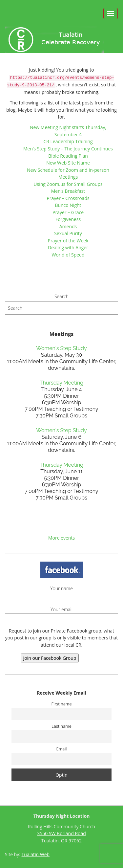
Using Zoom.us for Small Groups (68, 184)
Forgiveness (68, 219)
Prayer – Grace (68, 212)
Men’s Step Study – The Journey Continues (68, 149)
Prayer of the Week (68, 241)
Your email (61, 613)
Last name (61, 726)
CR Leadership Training (68, 141)
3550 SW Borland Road (61, 833)
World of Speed (68, 255)
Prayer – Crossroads (68, 198)
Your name (61, 592)
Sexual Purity (68, 233)
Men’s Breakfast (68, 191)
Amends (68, 226)
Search (61, 296)
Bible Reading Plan (68, 156)
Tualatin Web (36, 854)
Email (61, 749)
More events (61, 538)
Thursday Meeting (61, 383)
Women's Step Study (61, 348)
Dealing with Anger (68, 247)
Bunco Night (68, 205)
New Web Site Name (68, 163)
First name (61, 704)
